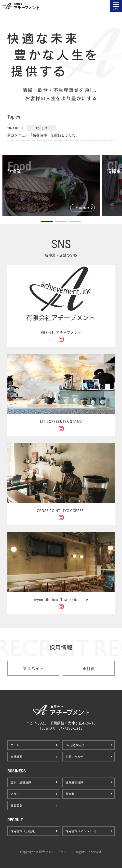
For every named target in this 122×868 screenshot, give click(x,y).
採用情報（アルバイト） (82, 831)
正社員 (89, 668)
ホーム (15, 745)
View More (82, 208)
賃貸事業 (16, 806)
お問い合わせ (74, 757)
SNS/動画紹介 (75, 745)
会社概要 (16, 757)
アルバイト (33, 668)
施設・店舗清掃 (21, 782)
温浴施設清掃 (74, 782)
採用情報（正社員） (24, 831)
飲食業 (70, 794)
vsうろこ (16, 794)
